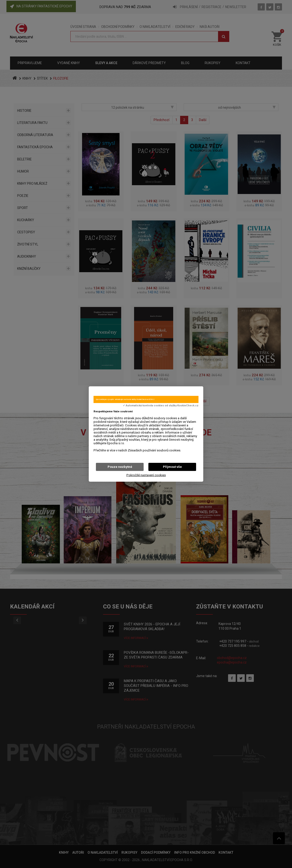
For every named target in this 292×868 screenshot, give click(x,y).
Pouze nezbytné (120, 467)
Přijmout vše (172, 467)
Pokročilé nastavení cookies (146, 475)
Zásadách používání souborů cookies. (154, 450)
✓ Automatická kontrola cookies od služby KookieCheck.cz (161, 406)
